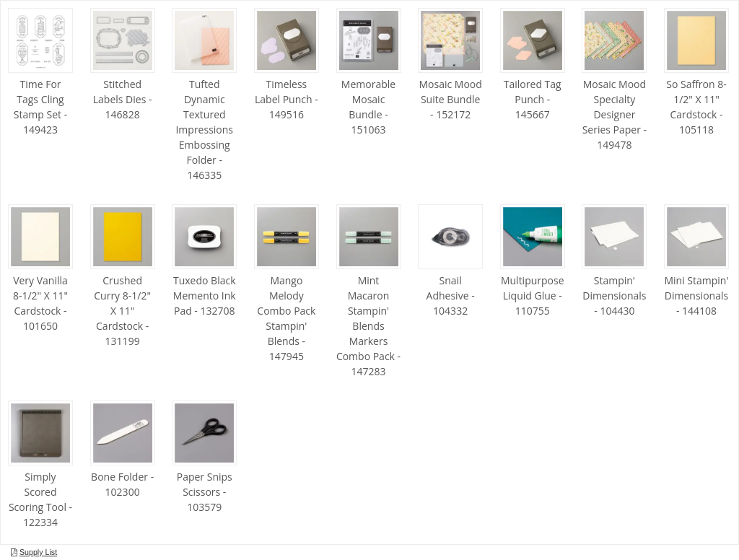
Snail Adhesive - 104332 (451, 296)
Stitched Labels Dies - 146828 (123, 99)
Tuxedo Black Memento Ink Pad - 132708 (205, 296)
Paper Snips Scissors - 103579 (205, 492)
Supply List (38, 552)
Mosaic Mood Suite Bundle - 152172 (450, 99)
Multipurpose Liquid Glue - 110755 (533, 296)
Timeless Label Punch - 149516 (287, 99)
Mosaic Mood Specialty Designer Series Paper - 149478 (615, 114)
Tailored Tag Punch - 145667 (533, 99)
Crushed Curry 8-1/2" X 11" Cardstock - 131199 (122, 311)
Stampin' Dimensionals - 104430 (614, 296)
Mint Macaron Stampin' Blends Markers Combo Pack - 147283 (368, 326)
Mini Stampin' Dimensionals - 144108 (696, 296)
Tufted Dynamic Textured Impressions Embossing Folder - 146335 (204, 130)
